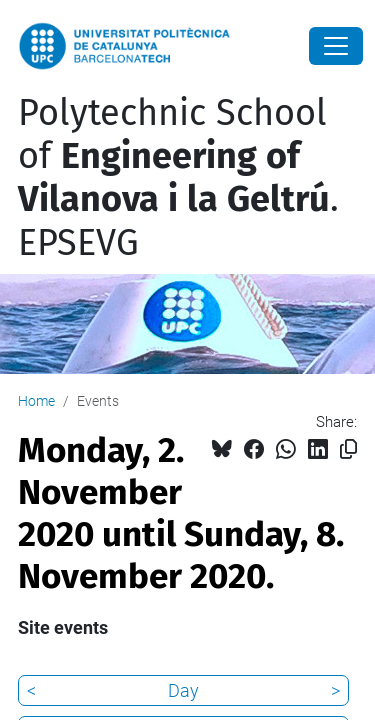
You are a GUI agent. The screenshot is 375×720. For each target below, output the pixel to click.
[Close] (336, 46)
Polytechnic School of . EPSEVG (178, 178)
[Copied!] (348, 449)
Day (183, 690)
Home (36, 401)
